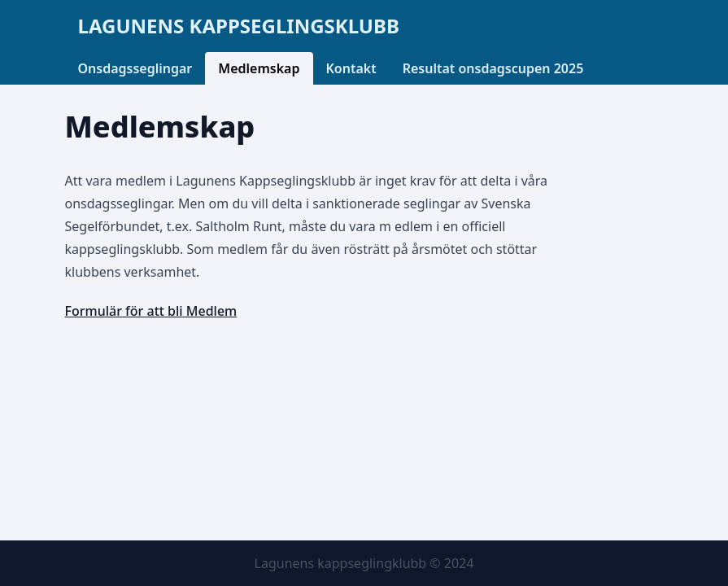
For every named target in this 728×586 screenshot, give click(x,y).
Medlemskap (259, 68)
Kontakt (351, 68)
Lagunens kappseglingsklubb (239, 26)
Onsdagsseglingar (135, 68)
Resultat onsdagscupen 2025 (493, 68)
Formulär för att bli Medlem (151, 311)
